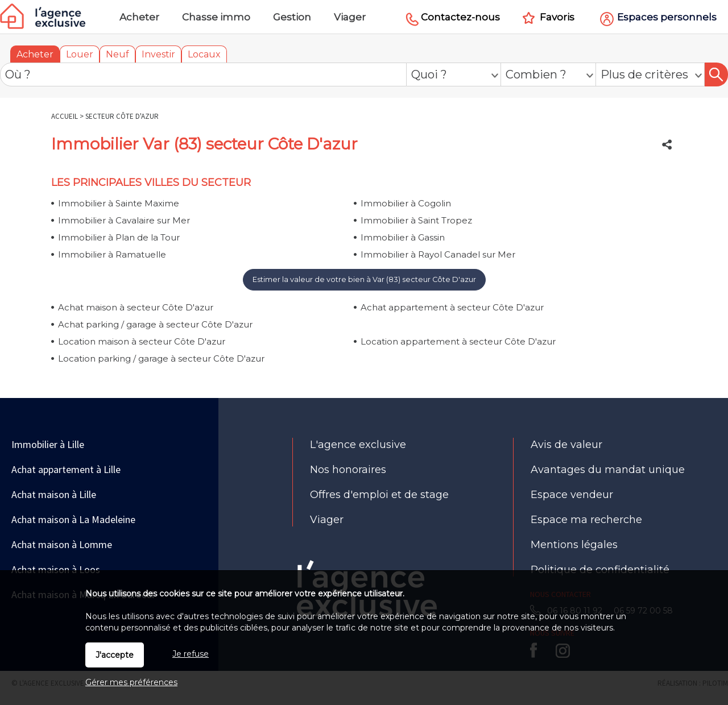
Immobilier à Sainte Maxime (119, 203)
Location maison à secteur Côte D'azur (142, 341)
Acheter (35, 54)
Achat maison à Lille (54, 494)
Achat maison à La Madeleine (73, 519)
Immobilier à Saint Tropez (416, 220)
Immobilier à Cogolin (406, 203)
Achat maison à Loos (56, 569)
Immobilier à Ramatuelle (112, 254)
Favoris (557, 17)
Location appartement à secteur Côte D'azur (458, 341)
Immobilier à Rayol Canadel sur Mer (438, 254)
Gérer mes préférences (131, 682)
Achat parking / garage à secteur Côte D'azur (155, 324)
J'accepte (115, 655)
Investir (158, 54)
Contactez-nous (460, 17)
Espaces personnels (667, 17)
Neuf (117, 54)
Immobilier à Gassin (403, 237)
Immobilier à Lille (48, 444)
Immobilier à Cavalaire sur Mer (124, 220)
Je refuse (191, 654)
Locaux (204, 54)
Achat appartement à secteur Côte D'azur (452, 307)
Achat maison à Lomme (62, 544)
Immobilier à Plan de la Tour (119, 237)
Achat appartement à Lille (66, 469)
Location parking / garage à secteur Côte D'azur (161, 358)
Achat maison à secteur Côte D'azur (136, 307)
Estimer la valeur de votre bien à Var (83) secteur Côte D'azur (364, 279)
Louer (80, 54)
